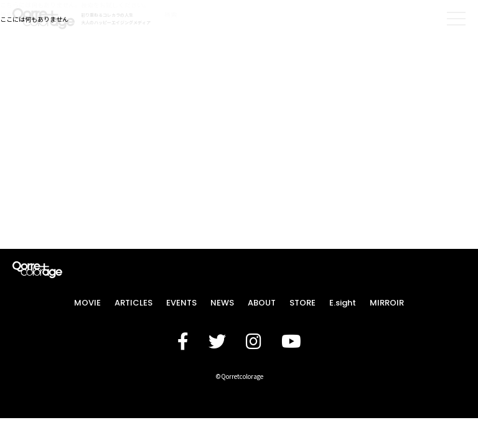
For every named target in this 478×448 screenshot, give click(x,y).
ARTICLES (134, 303)
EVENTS (181, 303)
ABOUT (262, 303)
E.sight (343, 303)
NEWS (222, 303)
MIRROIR (387, 303)
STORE (302, 303)
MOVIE (87, 303)
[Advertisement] (239, 106)
